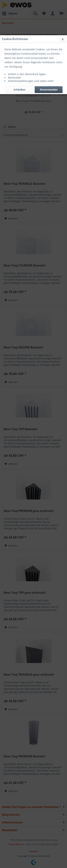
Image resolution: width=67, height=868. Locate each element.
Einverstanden (49, 90)
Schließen (20, 90)
